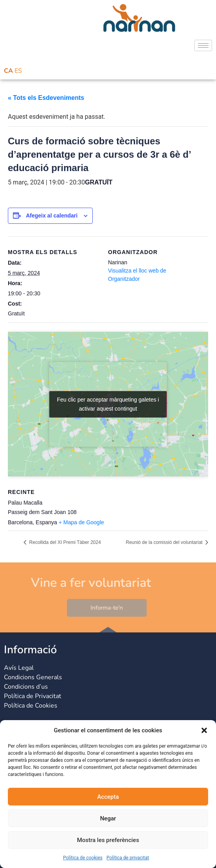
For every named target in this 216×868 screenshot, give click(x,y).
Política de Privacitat (33, 696)
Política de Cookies (31, 706)
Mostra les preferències (108, 840)
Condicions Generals (33, 677)
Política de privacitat (128, 858)
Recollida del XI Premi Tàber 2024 (64, 542)
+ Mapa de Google (81, 522)
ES (18, 71)
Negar (108, 818)
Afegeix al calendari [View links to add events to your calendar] (52, 216)
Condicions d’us (26, 687)
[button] (204, 730)
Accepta (108, 797)
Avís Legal (19, 668)
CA (8, 71)
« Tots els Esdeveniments (46, 98)
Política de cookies (83, 858)
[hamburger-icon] (203, 45)
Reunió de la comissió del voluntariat (165, 542)
